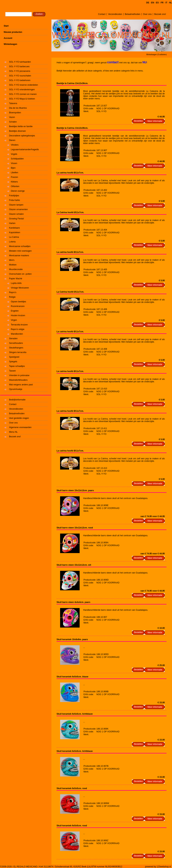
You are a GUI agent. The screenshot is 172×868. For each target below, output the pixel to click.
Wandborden (17, 334)
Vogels (14, 154)
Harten (12, 223)
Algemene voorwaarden (20, 427)
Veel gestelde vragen (19, 418)
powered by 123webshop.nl (158, 867)
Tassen (12, 371)
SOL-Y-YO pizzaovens (20, 71)
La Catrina (14, 237)
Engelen (15, 311)
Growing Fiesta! (16, 219)
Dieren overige (18, 191)
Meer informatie (155, 121)
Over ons (147, 14)
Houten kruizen (18, 315)
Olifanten (15, 186)
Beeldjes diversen (17, 131)
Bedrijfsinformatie (17, 400)
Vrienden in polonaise (19, 375)
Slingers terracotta (18, 352)
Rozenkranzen (18, 306)
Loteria (12, 242)
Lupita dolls (16, 283)
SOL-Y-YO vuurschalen (20, 76)
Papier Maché (16, 279)
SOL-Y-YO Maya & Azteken (22, 99)
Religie (12, 297)
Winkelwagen (10, 44)
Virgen (14, 320)
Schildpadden (17, 159)
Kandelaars (14, 228)
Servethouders (16, 343)
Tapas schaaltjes (17, 366)
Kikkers (14, 182)
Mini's (12, 260)
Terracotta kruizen (19, 325)
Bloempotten (15, 113)
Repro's (13, 292)
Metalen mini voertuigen (20, 251)
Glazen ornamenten (18, 209)
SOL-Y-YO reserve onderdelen (23, 85)
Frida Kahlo (14, 200)
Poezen (14, 177)
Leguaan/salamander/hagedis (25, 149)
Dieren (12, 140)
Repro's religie (18, 329)
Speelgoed (14, 357)
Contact (102, 14)
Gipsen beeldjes (18, 302)
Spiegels (13, 362)
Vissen (14, 163)
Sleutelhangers (16, 348)
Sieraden (13, 339)
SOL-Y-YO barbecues (19, 66)
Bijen (13, 168)
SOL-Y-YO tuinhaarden (20, 62)
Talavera (13, 103)
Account (8, 38)
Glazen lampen (16, 205)
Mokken (13, 265)
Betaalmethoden (133, 14)
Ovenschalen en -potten (20, 274)
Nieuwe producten (13, 32)
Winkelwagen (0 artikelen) (156, 55)
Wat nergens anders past (21, 385)
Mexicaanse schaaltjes (20, 246)
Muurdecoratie (16, 269)
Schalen (13, 122)
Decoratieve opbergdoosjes (22, 136)
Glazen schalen (16, 214)
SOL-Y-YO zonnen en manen (23, 94)
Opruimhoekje (16, 389)
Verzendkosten (115, 14)
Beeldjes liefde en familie (21, 126)
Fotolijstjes (14, 196)
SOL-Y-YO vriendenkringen (22, 90)
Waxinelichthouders (18, 380)
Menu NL (13, 432)
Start (6, 26)
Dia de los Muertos (18, 108)
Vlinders (15, 145)
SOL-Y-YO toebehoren (20, 80)
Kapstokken (15, 232)
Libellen (14, 173)
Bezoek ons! (160, 14)
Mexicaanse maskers (19, 256)
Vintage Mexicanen (20, 288)
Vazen (12, 117)
